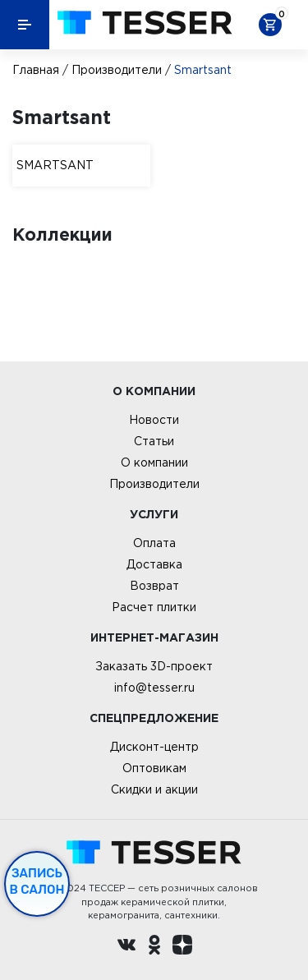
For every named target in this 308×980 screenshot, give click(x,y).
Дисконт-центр (154, 747)
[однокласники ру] (154, 947)
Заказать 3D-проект (154, 666)
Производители (117, 70)
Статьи (154, 441)
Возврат (154, 586)
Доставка (154, 564)
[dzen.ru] (182, 947)
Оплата (154, 543)
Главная (36, 70)
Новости (154, 420)
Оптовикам (154, 768)
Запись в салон (37, 881)
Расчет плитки (154, 607)
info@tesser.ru (154, 688)
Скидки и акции (154, 789)
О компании (154, 462)
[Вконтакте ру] (126, 947)
